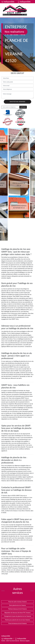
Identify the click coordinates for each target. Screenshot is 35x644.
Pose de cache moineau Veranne (17, 602)
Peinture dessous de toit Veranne (17, 609)
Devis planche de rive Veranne (18, 605)
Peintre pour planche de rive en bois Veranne (18, 620)
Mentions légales (25, 641)
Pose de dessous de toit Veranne (18, 623)
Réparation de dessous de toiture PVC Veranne (17, 613)
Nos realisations (14, 32)
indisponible (8, 2)
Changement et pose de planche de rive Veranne (17, 616)
